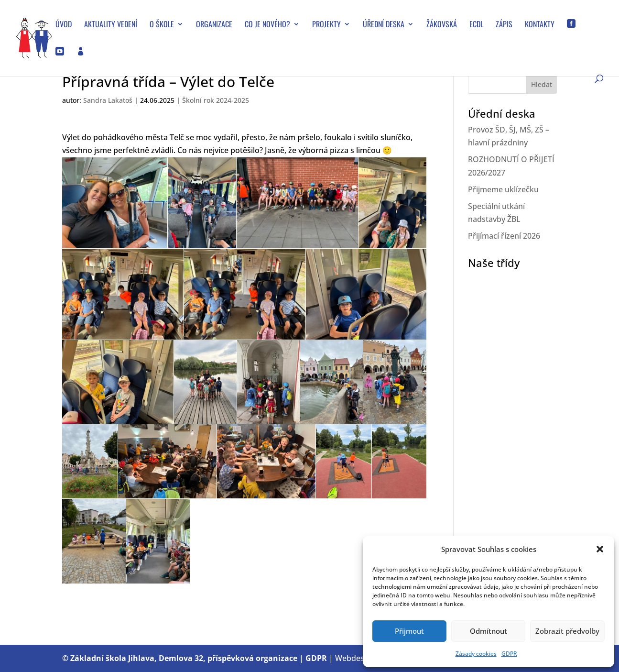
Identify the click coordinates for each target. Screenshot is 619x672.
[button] (600, 549)
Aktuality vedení (111, 25)
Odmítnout (489, 631)
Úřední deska (384, 25)
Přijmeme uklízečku (503, 189)
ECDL (476, 25)
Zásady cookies (476, 654)
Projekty (326, 25)
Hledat (542, 84)
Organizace (214, 25)
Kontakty (540, 25)
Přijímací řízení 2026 (504, 236)
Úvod (64, 25)
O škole (162, 25)
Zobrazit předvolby (567, 631)
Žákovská (442, 25)
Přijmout (409, 631)
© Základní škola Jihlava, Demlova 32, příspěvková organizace (180, 658)
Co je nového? (267, 25)
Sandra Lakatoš (108, 100)
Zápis (504, 25)
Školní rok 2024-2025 (216, 100)
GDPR (509, 654)
